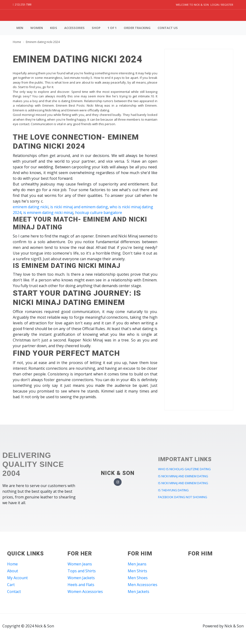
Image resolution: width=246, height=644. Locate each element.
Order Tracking (137, 28)
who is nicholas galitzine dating (184, 469)
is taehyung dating (173, 490)
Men (20, 28)
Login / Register (222, 5)
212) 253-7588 (22, 4)
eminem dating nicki (31, 207)
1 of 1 (112, 28)
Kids (54, 28)
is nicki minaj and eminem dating (79, 207)
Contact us (168, 28)
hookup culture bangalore (99, 213)
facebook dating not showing (183, 497)
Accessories (74, 28)
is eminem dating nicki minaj (48, 213)
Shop (96, 28)
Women (37, 28)
